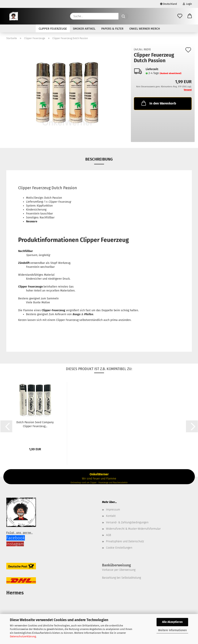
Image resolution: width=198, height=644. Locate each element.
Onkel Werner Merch (145, 29)
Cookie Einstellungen (119, 548)
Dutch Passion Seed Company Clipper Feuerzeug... (35, 424)
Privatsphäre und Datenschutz (125, 541)
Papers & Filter (112, 29)
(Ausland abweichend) (171, 73)
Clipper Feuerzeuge (53, 29)
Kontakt (111, 516)
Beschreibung (99, 159)
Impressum (113, 510)
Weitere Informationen (172, 630)
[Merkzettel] (180, 16)
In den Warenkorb (158, 103)
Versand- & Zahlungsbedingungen (127, 522)
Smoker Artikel (84, 29)
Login (187, 4)
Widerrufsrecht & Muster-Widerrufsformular (133, 529)
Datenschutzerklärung (23, 636)
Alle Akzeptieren (172, 622)
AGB (108, 535)
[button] (190, 16)
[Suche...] (123, 16)
